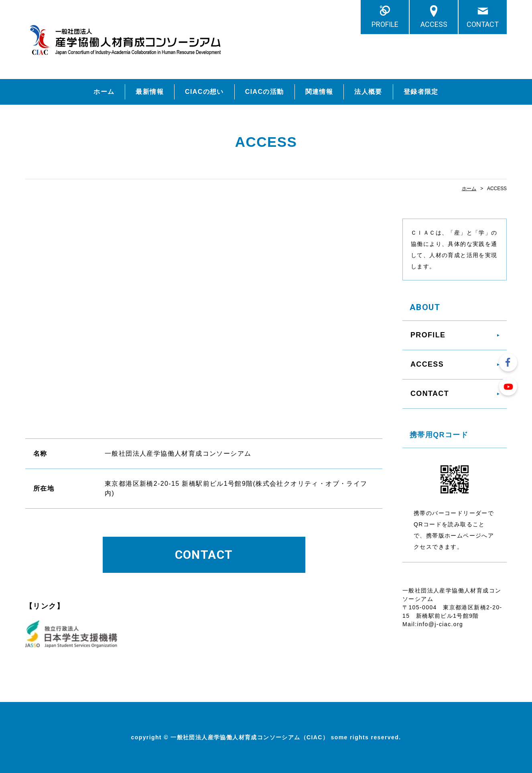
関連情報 (319, 92)
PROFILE (385, 24)
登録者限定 (421, 92)
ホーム (104, 92)
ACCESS (434, 24)
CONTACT (483, 24)
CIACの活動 (265, 92)
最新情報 (150, 92)
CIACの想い (204, 92)
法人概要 (368, 92)
